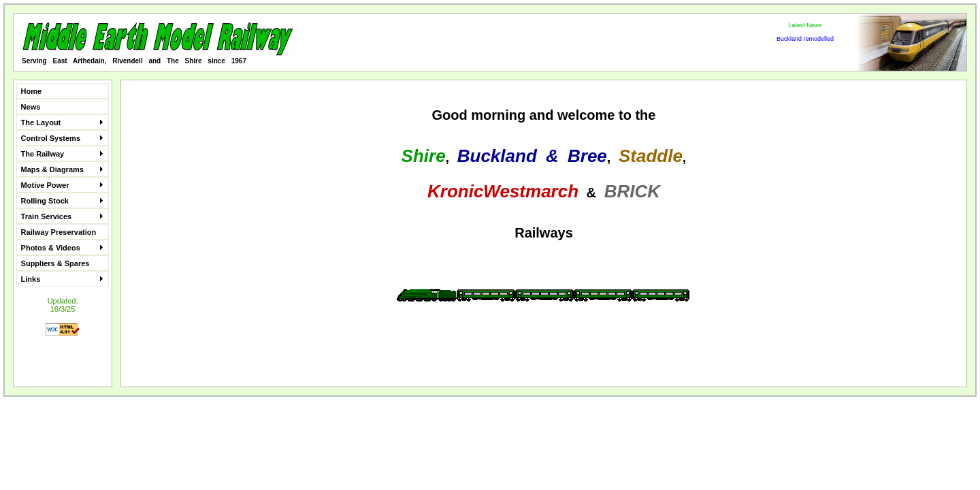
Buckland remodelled (805, 39)
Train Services (62, 216)
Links (62, 279)
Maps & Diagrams (62, 169)
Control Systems (62, 138)
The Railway (62, 154)
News (31, 107)
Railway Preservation (59, 232)
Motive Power (62, 185)
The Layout (62, 122)
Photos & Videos (62, 248)
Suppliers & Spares (55, 263)
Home (32, 91)
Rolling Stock (62, 201)
